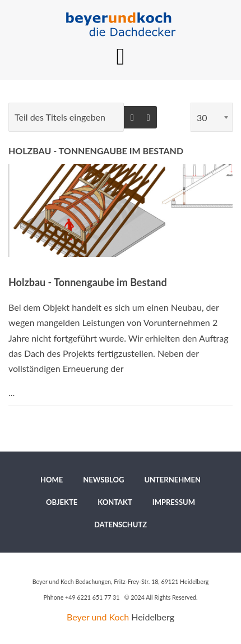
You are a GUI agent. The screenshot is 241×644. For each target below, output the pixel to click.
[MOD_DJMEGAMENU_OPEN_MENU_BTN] (121, 56)
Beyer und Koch (98, 617)
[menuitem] (52, 480)
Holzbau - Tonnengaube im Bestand (96, 151)
